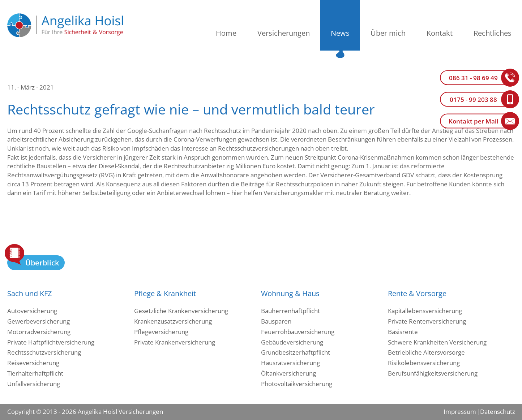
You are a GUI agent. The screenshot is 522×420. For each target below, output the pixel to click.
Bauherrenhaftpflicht (290, 311)
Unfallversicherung (34, 384)
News (340, 33)
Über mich (388, 33)
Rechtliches (493, 33)
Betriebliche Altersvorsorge (426, 352)
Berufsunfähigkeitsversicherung (433, 373)
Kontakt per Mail (474, 121)
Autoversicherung (32, 311)
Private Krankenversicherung (175, 342)
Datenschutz (497, 412)
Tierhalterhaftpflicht (35, 373)
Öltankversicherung (288, 373)
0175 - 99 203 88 (473, 99)
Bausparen (276, 321)
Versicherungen (284, 33)
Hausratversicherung (290, 363)
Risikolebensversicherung (424, 363)
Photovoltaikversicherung (297, 384)
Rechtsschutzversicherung (44, 352)
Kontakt (440, 33)
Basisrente (403, 332)
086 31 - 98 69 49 (473, 78)
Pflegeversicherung (161, 332)
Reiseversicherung (33, 363)
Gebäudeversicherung (292, 342)
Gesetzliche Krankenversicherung (181, 311)
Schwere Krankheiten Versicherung (437, 342)
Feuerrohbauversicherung (298, 332)
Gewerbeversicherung (38, 321)
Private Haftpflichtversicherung (51, 342)
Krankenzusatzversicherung (173, 321)
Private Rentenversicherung (427, 321)
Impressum (460, 412)
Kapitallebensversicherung (425, 311)
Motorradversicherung (39, 332)
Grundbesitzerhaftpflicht (296, 352)
